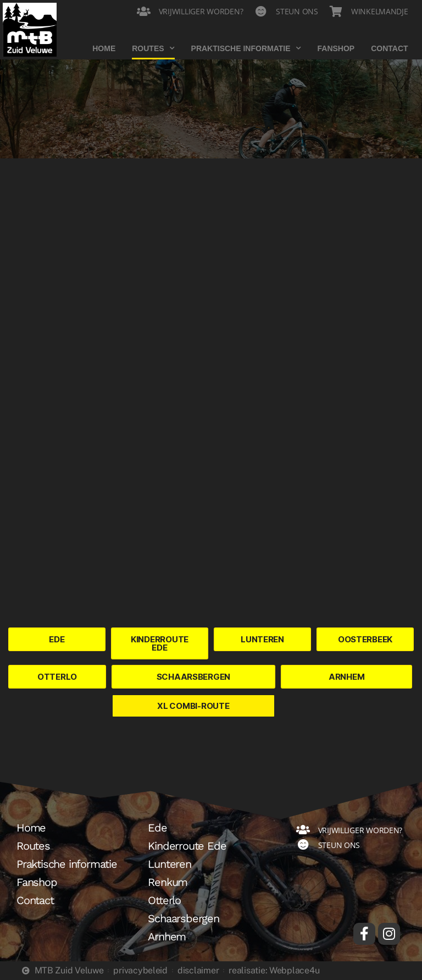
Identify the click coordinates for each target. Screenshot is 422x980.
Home (104, 48)
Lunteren (169, 864)
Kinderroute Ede (187, 846)
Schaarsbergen (183, 918)
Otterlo (164, 900)
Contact (389, 48)
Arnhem (167, 937)
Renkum (168, 882)
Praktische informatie (246, 48)
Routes (153, 48)
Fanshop (336, 48)
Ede (157, 828)
